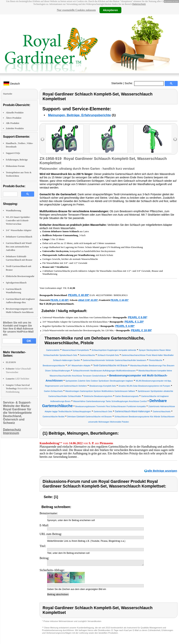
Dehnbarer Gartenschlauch (19, 237)
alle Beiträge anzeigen (162, 471)
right (175, 139)
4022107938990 (104, 295)
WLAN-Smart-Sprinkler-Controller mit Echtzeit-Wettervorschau (18, 221)
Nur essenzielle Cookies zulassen (76, 10)
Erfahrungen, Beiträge (17, 160)
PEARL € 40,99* (79, 295)
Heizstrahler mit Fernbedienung (19, 388)
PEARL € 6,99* (138, 317)
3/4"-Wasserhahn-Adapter (19, 230)
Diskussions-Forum (15, 166)
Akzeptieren (110, 10)
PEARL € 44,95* (119, 300)
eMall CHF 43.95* (88, 300)
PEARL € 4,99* (125, 326)
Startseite (117, 83)
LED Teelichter (18, 379)
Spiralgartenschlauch (16, 283)
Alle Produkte (13, 123)
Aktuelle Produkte (15, 113)
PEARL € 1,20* (134, 322)
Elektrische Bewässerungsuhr (20, 276)
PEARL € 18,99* (142, 330)
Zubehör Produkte (15, 128)
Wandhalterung (13, 211)
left (42, 139)
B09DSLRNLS (121, 295)
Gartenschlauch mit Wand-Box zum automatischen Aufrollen (19, 246)
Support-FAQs (13, 153)
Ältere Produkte (14, 118)
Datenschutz (139, 4)
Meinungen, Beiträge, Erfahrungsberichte (79, 115)
